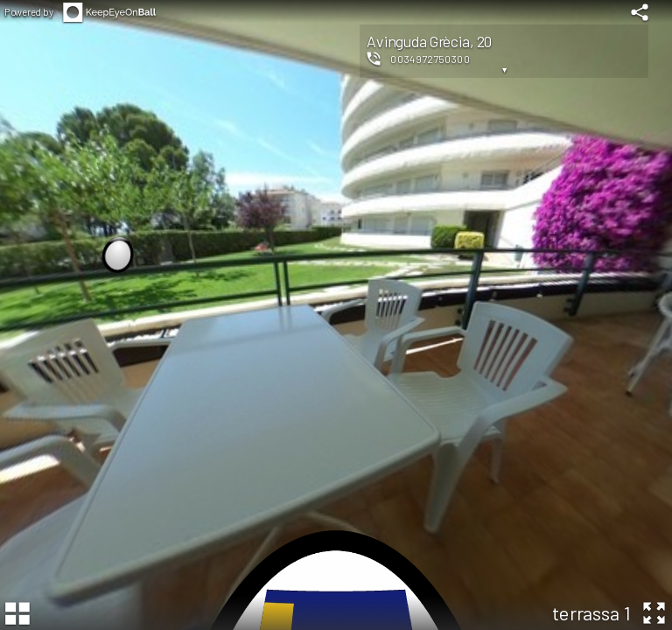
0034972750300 (430, 59)
